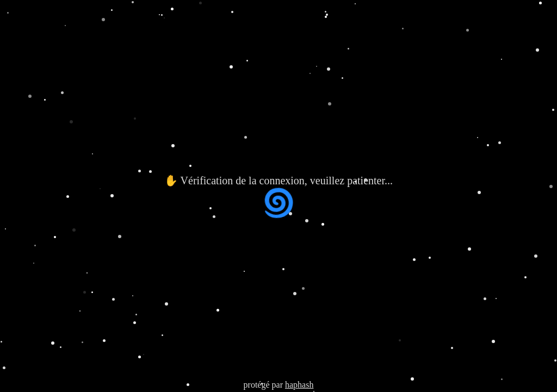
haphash (299, 385)
